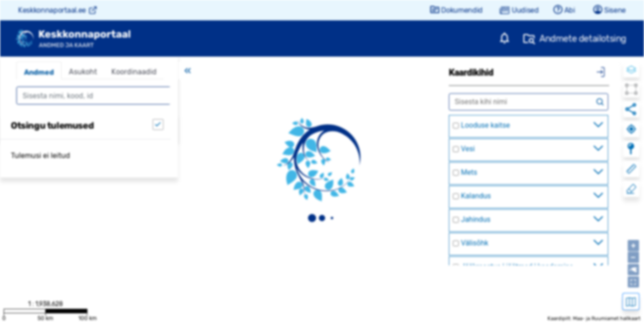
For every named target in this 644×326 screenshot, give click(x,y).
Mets (469, 172)
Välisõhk (475, 243)
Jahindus (476, 219)
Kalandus (476, 196)
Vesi (468, 149)
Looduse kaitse (485, 125)
